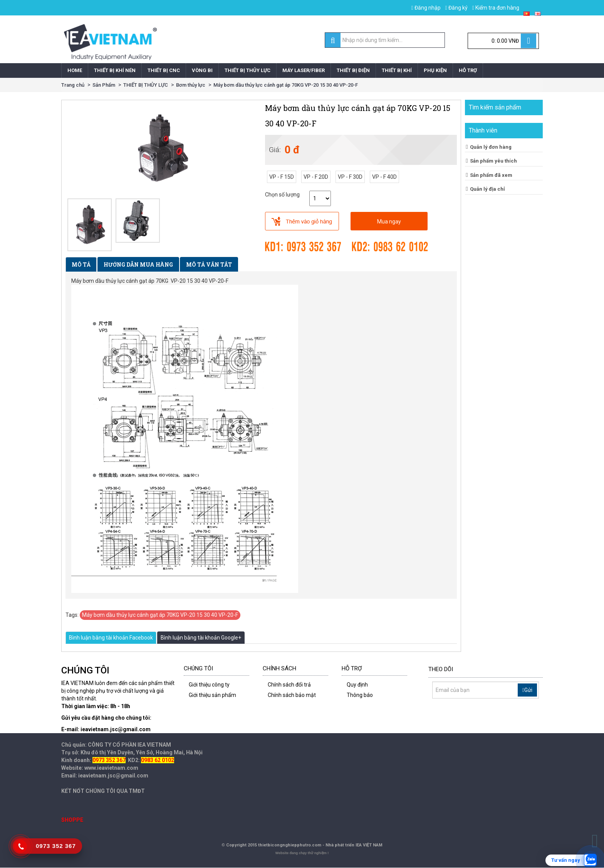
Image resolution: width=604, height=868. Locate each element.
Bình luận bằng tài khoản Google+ (201, 638)
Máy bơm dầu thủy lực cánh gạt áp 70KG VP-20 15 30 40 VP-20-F (286, 85)
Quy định (357, 685)
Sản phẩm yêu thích (493, 161)
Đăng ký (456, 8)
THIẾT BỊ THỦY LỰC (146, 85)
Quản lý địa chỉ (487, 189)
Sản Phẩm (104, 85)
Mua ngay (389, 222)
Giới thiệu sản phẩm (212, 695)
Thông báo (360, 695)
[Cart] (503, 41)
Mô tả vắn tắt (209, 264)
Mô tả (81, 264)
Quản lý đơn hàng (491, 147)
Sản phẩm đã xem (491, 175)
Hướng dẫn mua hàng (138, 264)
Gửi (527, 690)
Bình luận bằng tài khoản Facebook (111, 638)
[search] (333, 40)
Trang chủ (73, 85)
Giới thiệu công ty (209, 685)
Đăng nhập (426, 8)
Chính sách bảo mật (292, 695)
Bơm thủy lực (191, 85)
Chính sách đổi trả (289, 685)
